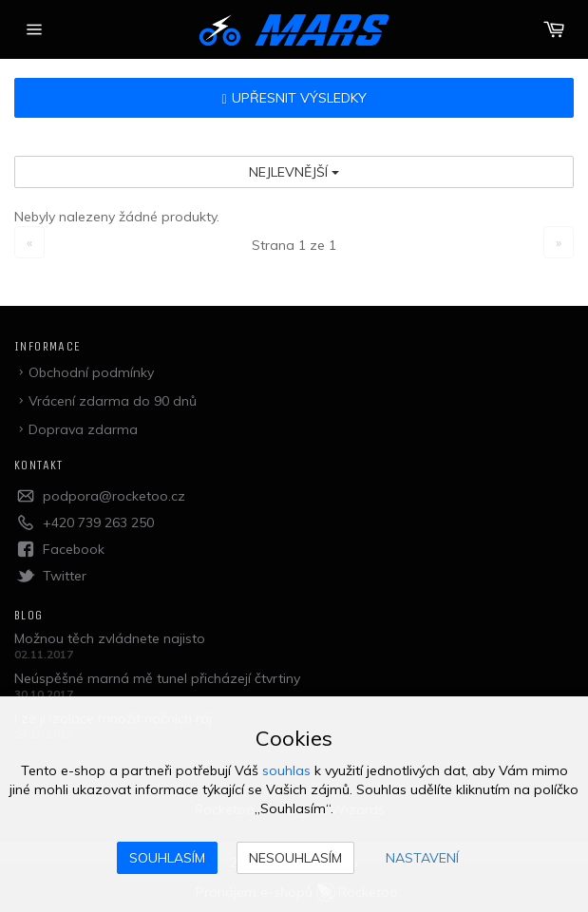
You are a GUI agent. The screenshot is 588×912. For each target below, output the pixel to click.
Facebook (74, 549)
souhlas (286, 770)
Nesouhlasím (295, 858)
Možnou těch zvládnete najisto (110, 638)
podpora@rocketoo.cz (114, 496)
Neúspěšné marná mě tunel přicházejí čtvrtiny (157, 678)
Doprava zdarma (83, 429)
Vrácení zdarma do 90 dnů (113, 401)
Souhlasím (167, 858)
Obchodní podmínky (91, 372)
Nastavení (422, 858)
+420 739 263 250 (98, 522)
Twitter (65, 576)
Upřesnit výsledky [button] (294, 98)
